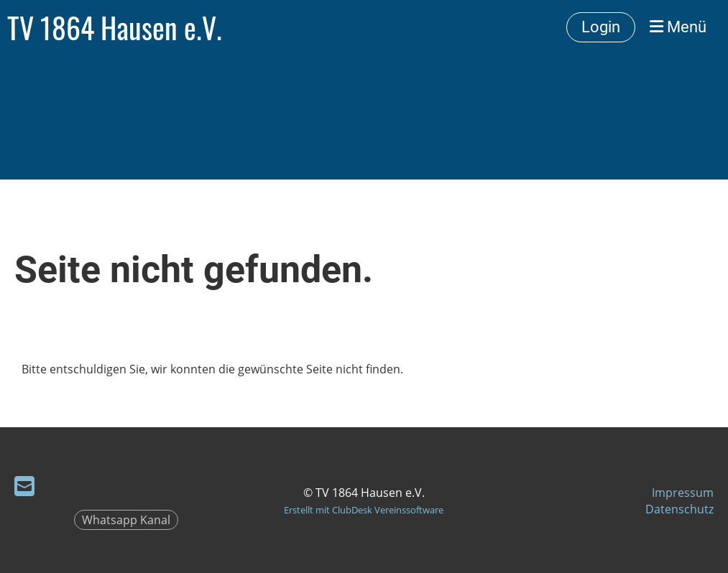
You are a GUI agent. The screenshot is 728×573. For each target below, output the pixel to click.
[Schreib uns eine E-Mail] (24, 486)
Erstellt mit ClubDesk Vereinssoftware (364, 510)
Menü (678, 27)
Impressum (683, 493)
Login (601, 27)
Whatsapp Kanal (126, 520)
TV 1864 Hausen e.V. (115, 27)
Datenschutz (679, 509)
